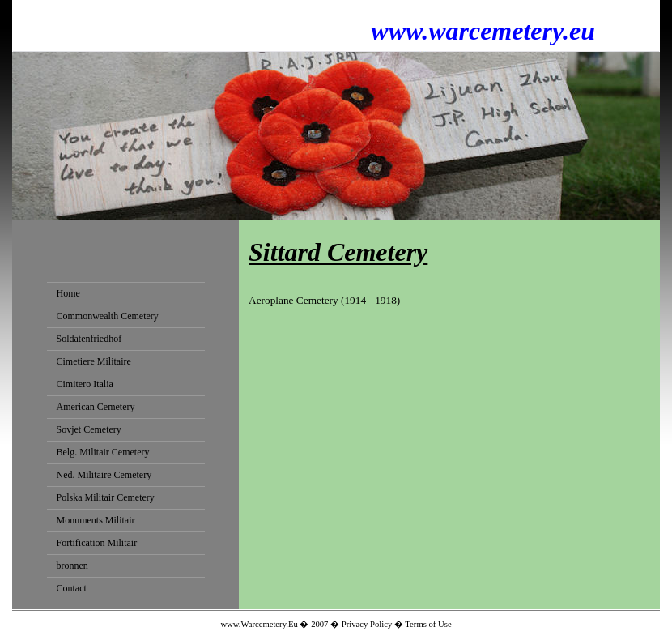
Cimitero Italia (85, 384)
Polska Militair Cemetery (106, 497)
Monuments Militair (96, 520)
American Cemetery (96, 407)
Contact (72, 588)
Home (68, 293)
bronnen (72, 566)
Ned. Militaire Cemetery (104, 475)
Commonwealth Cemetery (108, 316)
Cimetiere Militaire (94, 361)
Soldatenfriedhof (89, 339)
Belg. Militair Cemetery (103, 452)
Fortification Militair (97, 543)
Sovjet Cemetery (89, 429)
